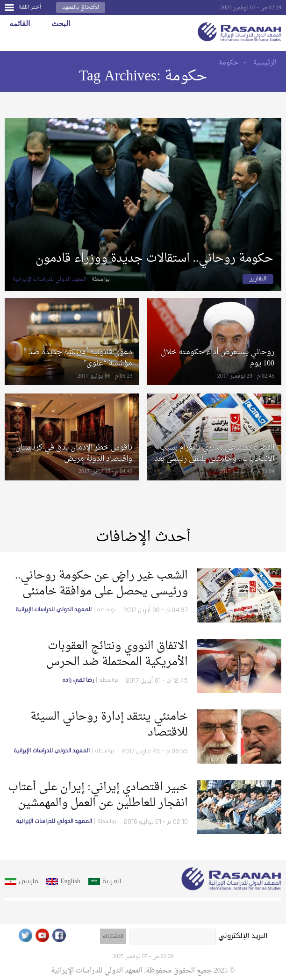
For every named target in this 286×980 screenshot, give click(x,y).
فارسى (29, 881)
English (70, 881)
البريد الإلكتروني (243, 936)
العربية (112, 881)
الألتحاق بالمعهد (81, 7)
